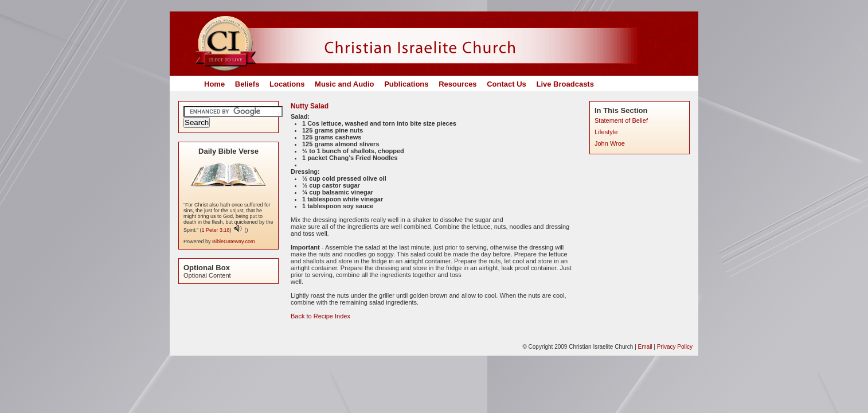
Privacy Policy (675, 347)
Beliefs (247, 84)
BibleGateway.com (233, 241)
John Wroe (610, 143)
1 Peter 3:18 (216, 230)
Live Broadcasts (565, 84)
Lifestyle (606, 132)
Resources (458, 84)
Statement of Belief (621, 120)
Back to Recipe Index (320, 316)
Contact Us (507, 84)
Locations (287, 84)
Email (645, 347)
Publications (406, 84)
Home (214, 84)
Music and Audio (345, 84)
